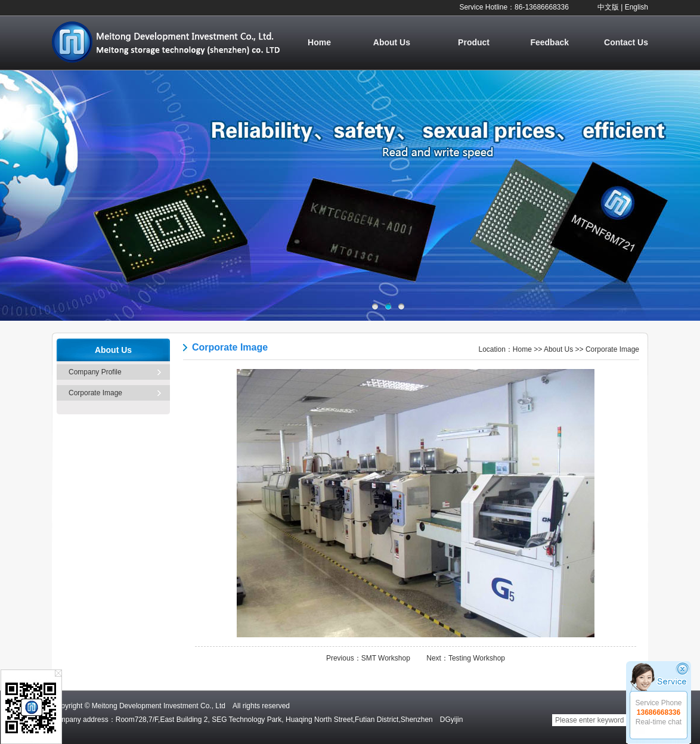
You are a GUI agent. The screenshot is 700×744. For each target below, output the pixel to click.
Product (474, 42)
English (636, 7)
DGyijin (452, 720)
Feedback (549, 42)
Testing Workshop (477, 658)
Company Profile (95, 372)
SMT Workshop (386, 658)
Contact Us (626, 42)
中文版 (608, 7)
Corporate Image (95, 393)
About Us (392, 42)
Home (319, 42)
